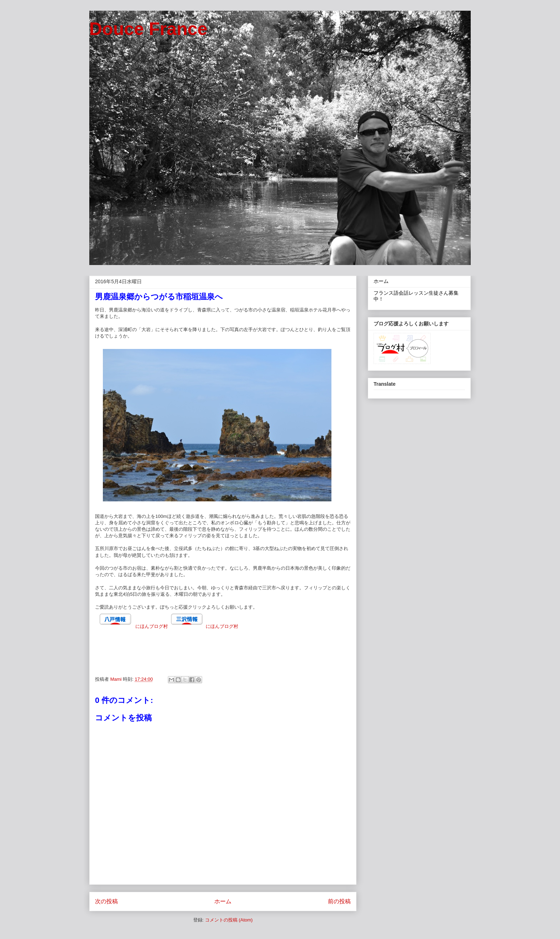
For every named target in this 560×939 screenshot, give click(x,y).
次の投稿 (106, 901)
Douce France (148, 29)
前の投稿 (339, 901)
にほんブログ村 (152, 626)
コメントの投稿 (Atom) (229, 920)
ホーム (223, 901)
